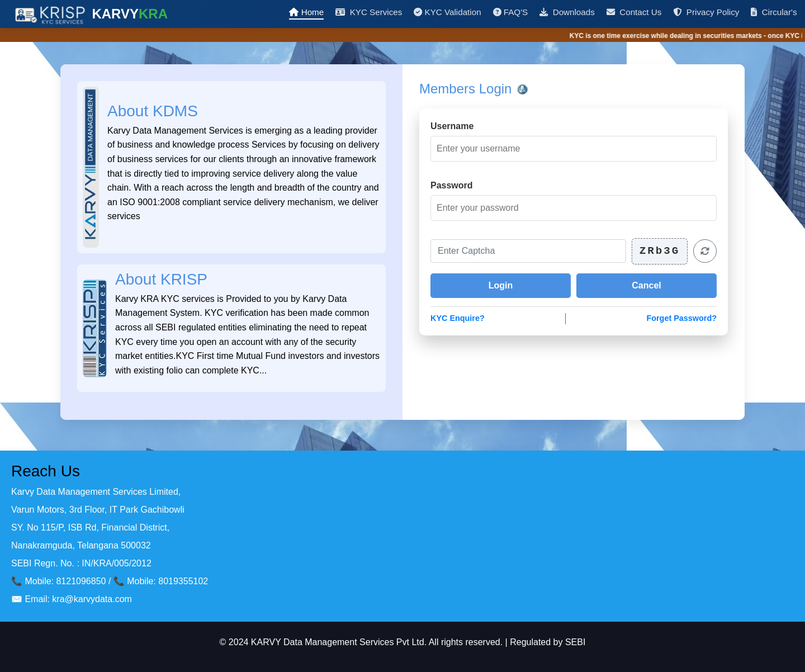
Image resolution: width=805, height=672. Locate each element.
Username (452, 126)
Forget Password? (681, 318)
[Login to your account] (501, 286)
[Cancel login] (647, 286)
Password (452, 185)
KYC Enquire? (458, 318)
